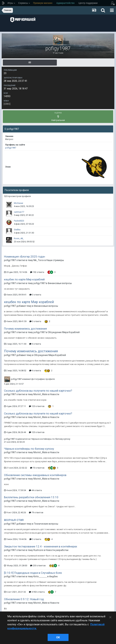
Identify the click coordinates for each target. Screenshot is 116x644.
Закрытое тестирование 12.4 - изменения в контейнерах (41, 546)
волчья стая (14, 520)
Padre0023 (19, 221)
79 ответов (36, 512)
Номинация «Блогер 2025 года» (25, 257)
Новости (55, 394)
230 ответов (38, 566)
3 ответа (35, 295)
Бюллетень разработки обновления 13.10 (31, 497)
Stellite (17, 230)
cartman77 (19, 212)
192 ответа (37, 272)
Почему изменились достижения (25, 329)
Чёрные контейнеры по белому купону (51, 439)
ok (58, 637)
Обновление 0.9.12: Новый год (24, 599)
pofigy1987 (11, 148)
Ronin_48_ (19, 238)
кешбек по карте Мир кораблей (24, 279)
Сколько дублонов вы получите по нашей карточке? (38, 391)
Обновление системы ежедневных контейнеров (35, 475)
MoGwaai (18, 203)
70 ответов (37, 468)
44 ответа (35, 490)
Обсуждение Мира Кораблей (64, 332)
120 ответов (37, 406)
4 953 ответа (37, 592)
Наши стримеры (55, 260)
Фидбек (53, 576)
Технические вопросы (46, 524)
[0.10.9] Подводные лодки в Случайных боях (33, 573)
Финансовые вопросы (60, 283)
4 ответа (35, 344)
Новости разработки (57, 550)
